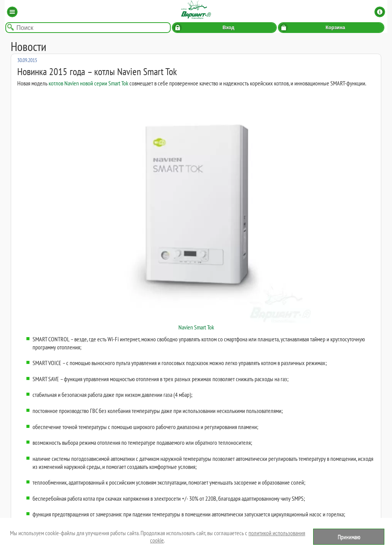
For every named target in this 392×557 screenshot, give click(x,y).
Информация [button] (380, 12)
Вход (228, 28)
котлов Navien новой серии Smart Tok (88, 83)
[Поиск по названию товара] (88, 28)
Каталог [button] (12, 12)
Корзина (335, 28)
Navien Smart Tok (196, 212)
